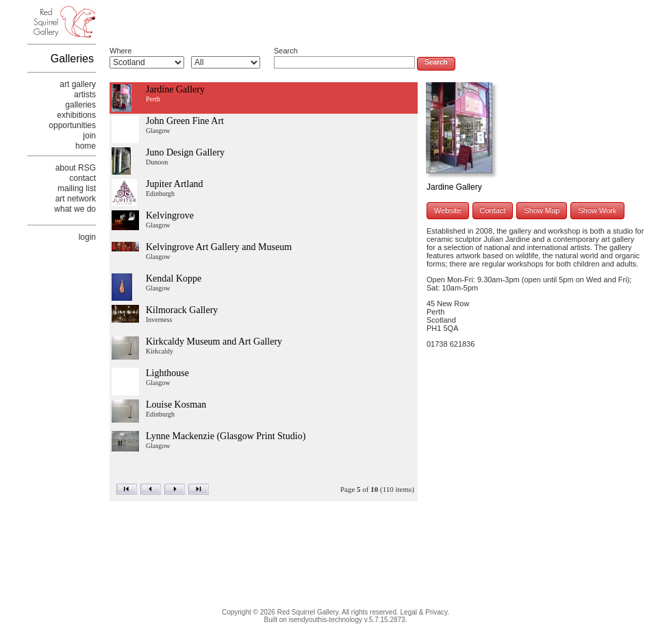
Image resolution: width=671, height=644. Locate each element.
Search (286, 51)
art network (76, 199)
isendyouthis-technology (326, 620)
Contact (493, 210)
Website (448, 210)
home (86, 146)
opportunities (72, 125)
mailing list (77, 188)
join (89, 136)
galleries (80, 105)
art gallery (78, 84)
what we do (75, 209)
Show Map (542, 210)
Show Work (597, 210)
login (87, 237)
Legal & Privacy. (425, 612)
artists (85, 95)
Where (121, 51)
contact (83, 178)
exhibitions (76, 115)
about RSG (76, 168)
